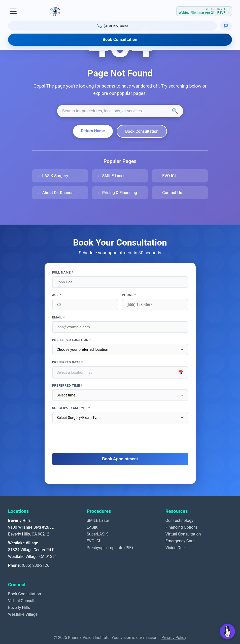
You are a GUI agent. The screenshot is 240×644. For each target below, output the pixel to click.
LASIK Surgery (55, 176)
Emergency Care (180, 541)
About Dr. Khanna (58, 193)
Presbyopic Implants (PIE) (110, 548)
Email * (59, 317)
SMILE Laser (114, 176)
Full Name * (63, 272)
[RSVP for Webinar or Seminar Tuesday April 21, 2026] (204, 11)
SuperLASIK (97, 534)
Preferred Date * (68, 362)
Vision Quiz (176, 548)
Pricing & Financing (120, 193)
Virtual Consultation (183, 534)
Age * (57, 295)
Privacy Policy (174, 638)
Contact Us (172, 193)
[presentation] (120, 438)
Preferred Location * (72, 340)
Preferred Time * (67, 385)
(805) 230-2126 (35, 565)
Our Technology (179, 520)
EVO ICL (169, 176)
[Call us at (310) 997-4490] (112, 26)
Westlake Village (23, 614)
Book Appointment (120, 459)
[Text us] (226, 26)
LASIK (92, 527)
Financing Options (182, 527)
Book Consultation (120, 39)
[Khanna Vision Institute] (55, 11)
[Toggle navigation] (14, 11)
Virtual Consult (21, 601)
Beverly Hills (19, 608)
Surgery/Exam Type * (71, 408)
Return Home (93, 131)
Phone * (129, 295)
